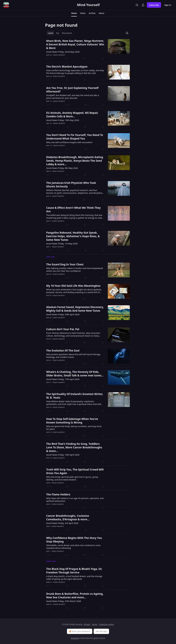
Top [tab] (58, 33)
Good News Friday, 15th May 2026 (63, 120)
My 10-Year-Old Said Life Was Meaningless (73, 286)
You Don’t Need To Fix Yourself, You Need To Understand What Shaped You (75, 137)
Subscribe (154, 5)
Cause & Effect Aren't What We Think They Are (73, 210)
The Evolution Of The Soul (63, 351)
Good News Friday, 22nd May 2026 (63, 52)
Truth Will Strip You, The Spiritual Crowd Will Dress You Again (75, 471)
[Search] (137, 5)
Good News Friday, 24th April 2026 (63, 314)
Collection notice (106, 624)
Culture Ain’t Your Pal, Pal (63, 329)
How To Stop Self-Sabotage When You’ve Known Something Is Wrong (72, 421)
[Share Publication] (143, 5)
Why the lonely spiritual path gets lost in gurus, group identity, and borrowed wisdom (72, 478)
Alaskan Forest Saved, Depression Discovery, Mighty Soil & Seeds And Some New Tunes (75, 309)
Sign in (168, 5)
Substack (75, 638)
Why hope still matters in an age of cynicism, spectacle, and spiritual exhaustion (75, 500)
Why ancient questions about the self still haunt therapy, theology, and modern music (73, 356)
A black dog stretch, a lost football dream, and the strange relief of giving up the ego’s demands (74, 578)
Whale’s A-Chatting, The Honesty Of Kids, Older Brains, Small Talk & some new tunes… (75, 374)
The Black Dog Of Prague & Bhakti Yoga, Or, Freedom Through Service (74, 571)
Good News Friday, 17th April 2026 (63, 379)
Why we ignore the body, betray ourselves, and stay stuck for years (74, 428)
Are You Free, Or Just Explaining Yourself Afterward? (72, 90)
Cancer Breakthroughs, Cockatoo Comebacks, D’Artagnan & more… (68, 518)
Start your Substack (79, 631)
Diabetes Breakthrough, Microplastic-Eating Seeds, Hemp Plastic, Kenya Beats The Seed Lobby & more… (75, 161)
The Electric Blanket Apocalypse (67, 67)
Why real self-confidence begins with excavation (69, 142)
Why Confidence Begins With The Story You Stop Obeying (74, 540)
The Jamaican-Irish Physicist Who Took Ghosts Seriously (71, 185)
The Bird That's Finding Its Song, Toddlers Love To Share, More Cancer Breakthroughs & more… (74, 447)
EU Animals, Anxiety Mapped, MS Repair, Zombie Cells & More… (72, 115)
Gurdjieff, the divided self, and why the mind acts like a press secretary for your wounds (73, 97)
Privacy (87, 624)
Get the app (101, 631)
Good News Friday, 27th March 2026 (64, 601)
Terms (95, 624)
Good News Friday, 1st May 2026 (62, 244)
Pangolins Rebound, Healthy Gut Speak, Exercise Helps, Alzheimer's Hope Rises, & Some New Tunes (73, 236)
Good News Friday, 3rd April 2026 (62, 523)
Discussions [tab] (67, 33)
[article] (88, 50)
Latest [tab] (51, 33)
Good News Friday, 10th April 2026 (63, 455)
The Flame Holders (58, 494)
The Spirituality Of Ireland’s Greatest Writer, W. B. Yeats (75, 396)
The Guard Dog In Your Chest (65, 264)
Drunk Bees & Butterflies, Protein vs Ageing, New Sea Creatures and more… (75, 596)
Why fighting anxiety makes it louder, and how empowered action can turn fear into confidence (75, 270)
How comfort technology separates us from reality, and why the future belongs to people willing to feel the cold (75, 72)
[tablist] (60, 33)
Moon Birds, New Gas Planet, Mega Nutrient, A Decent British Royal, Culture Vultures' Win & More (75, 44)
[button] (74, 13)
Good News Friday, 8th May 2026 (62, 168)
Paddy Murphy (59, 55)
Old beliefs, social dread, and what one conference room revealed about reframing (73, 547)
